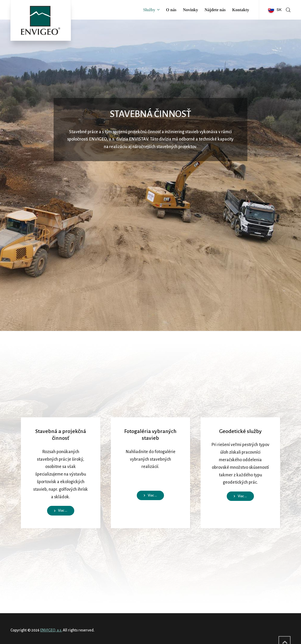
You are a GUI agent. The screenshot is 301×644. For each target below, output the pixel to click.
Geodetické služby (240, 431)
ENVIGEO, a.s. (51, 630)
